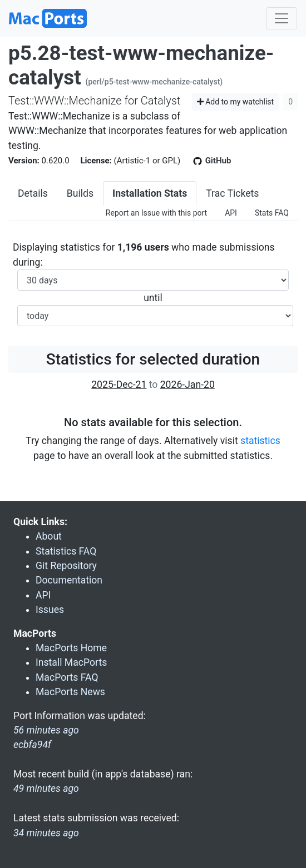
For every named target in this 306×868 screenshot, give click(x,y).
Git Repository (66, 566)
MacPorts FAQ (67, 677)
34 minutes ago (46, 833)
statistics (260, 441)
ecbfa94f (32, 745)
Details (33, 193)
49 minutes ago (46, 789)
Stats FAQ (272, 213)
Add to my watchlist (236, 102)
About (49, 536)
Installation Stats (150, 193)
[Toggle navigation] (282, 18)
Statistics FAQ (66, 551)
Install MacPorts (71, 662)
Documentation (69, 580)
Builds (80, 193)
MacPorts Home (71, 648)
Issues (50, 610)
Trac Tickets (232, 193)
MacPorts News (70, 692)
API (231, 213)
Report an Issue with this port (156, 213)
